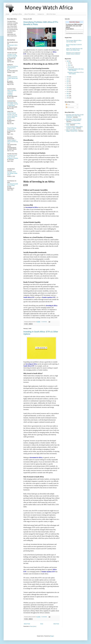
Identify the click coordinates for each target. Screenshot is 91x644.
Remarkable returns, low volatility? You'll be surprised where (13, 104)
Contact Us (41, 14)
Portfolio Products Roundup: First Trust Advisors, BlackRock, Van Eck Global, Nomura (12, 116)
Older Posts (56, 624)
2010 (68, 98)
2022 (68, 77)
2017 (68, 83)
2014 (68, 89)
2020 (68, 81)
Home (7, 14)
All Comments (70, 107)
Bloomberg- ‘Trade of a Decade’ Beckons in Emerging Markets (74, 120)
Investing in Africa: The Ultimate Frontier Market (12, 173)
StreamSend (80, 33)
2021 (68, 79)
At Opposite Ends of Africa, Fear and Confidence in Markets (13, 157)
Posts (68, 105)
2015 (68, 87)
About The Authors (30, 14)
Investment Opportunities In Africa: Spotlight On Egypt (74, 127)
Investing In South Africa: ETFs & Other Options (76, 73)
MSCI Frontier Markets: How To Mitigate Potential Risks (74, 130)
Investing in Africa (17, 14)
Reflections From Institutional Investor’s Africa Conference (73, 53)
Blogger (52, 636)
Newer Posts (27, 624)
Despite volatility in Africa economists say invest (12, 142)
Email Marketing (69, 33)
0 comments (44, 322)
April (69, 63)
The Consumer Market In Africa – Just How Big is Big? (74, 41)
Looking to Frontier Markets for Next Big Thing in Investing (12, 56)
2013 (68, 92)
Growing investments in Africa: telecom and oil (12, 78)
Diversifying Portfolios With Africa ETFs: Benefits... (76, 70)
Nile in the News (51, 14)
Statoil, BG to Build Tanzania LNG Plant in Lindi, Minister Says (74, 49)
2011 (68, 96)
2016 (68, 85)
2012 (68, 94)
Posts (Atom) (33, 626)
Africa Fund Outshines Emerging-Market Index (13, 68)
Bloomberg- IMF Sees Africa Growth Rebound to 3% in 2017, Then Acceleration (75, 116)
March (70, 65)
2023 (68, 61)
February (70, 67)
